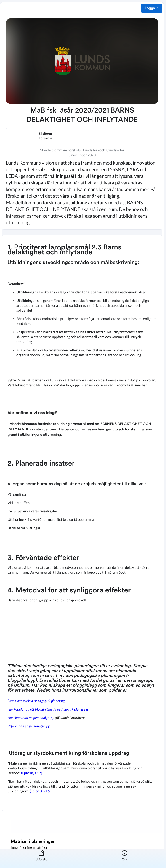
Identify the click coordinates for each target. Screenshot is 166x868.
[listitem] (42, 858)
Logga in (152, 8)
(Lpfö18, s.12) (31, 773)
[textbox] (82, 523)
